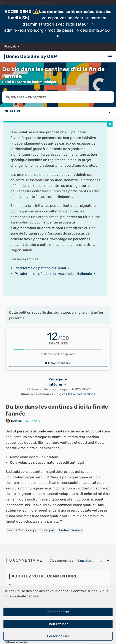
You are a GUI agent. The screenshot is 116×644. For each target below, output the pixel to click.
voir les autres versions (79, 394)
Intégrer (58, 384)
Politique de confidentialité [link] (17, 642)
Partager (58, 379)
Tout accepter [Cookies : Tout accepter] (58, 612)
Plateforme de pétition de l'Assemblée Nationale (55, 274)
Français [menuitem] (10, 46)
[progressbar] (58, 349)
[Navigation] (110, 57)
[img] (58, 36)
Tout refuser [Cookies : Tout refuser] (58, 624)
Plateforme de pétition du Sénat (42, 268)
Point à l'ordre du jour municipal (31, 530)
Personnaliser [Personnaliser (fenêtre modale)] (58, 636)
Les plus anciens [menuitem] (92, 561)
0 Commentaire (58, 363)
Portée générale (71, 530)
